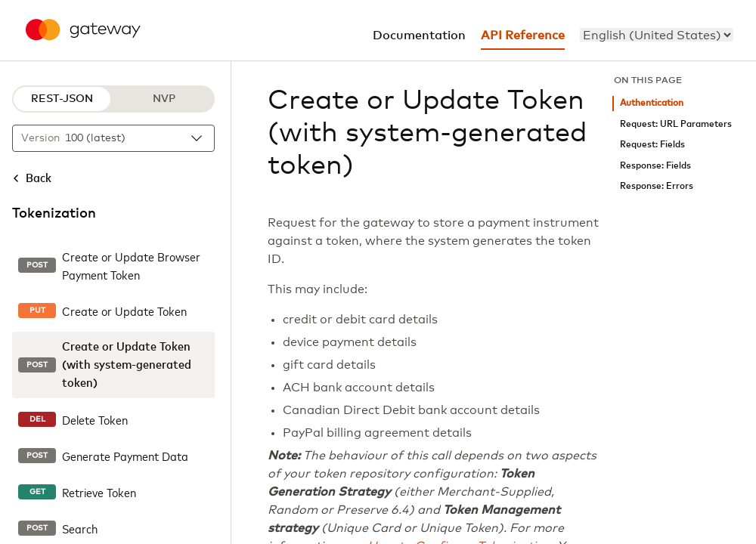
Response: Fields (655, 166)
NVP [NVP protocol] (164, 99)
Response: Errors (657, 186)
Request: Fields (652, 145)
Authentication (652, 103)
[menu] (657, 35)
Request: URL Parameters (676, 124)
